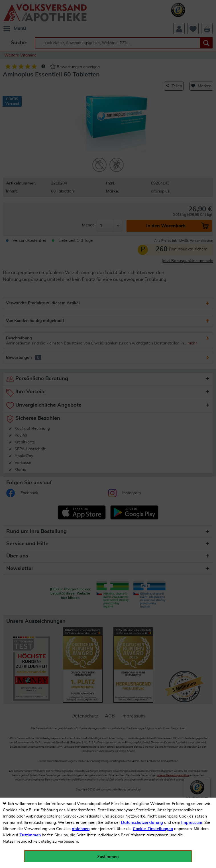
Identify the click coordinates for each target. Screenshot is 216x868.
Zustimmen (30, 835)
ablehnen (81, 829)
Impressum (192, 823)
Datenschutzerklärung (142, 823)
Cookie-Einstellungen (153, 829)
